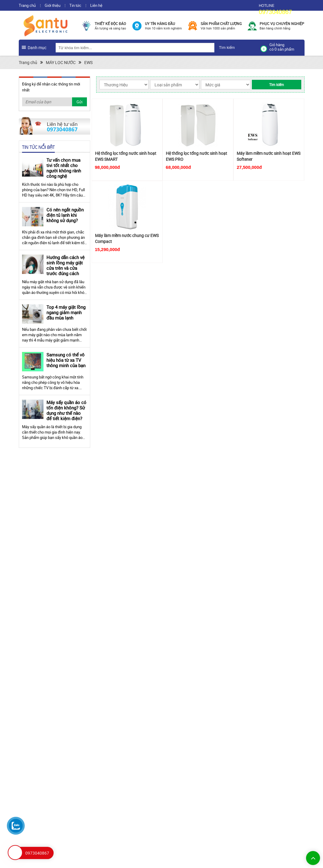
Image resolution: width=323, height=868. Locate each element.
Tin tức (75, 5)
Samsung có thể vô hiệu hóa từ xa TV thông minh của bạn (66, 360)
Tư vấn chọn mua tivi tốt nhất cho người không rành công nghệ (64, 168)
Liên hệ (96, 5)
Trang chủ (27, 5)
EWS (88, 62)
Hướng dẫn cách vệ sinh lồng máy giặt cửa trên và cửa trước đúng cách (65, 265)
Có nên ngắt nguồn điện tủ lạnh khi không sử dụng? (65, 215)
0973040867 (275, 12)
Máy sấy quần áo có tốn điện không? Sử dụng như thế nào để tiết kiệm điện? (66, 410)
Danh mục (37, 47)
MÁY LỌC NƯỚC (61, 62)
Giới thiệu (53, 5)
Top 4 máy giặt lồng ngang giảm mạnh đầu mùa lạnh (66, 312)
